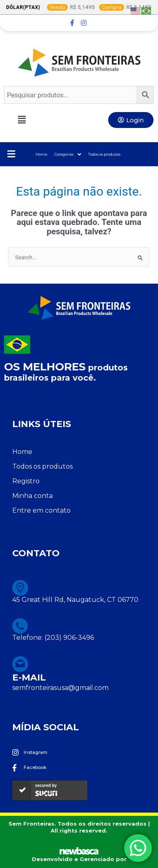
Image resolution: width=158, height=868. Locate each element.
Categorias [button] (68, 154)
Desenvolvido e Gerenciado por (79, 859)
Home (41, 154)
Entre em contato (41, 510)
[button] (26, 120)
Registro (26, 481)
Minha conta (32, 496)
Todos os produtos (104, 154)
